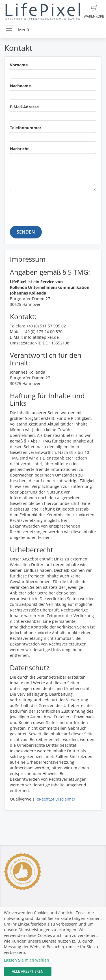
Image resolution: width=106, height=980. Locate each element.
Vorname (19, 65)
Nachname (20, 86)
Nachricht (19, 149)
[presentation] (53, 206)
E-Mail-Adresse (24, 107)
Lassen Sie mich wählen (27, 960)
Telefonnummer (26, 128)
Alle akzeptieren (28, 971)
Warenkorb (94, 12)
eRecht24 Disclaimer (56, 799)
